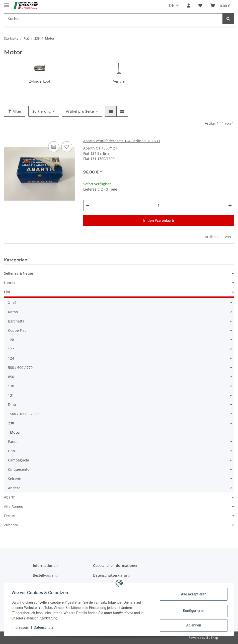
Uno (11, 451)
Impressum (21, 627)
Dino (12, 405)
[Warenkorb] (220, 6)
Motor (15, 432)
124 (11, 358)
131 (11, 395)
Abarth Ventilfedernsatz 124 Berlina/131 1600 (122, 141)
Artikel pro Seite (80, 111)
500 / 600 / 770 (20, 367)
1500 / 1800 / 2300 (23, 414)
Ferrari (10, 516)
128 (11, 340)
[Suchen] (113, 19)
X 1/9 (12, 303)
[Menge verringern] (87, 205)
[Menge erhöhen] (230, 205)
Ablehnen (193, 625)
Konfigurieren (193, 611)
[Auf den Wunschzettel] (67, 147)
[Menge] (159, 205)
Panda (13, 442)
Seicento (15, 479)
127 (11, 349)
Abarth (10, 497)
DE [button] (171, 6)
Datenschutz (44, 627)
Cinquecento (19, 469)
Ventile (119, 81)
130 (11, 386)
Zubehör (11, 525)
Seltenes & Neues (19, 273)
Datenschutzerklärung (112, 575)
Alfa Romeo (14, 506)
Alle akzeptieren (193, 594)
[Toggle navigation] (7, 3)
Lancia (9, 283)
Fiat (7, 292)
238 (11, 423)
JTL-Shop (212, 638)
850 (11, 377)
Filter (15, 111)
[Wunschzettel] (200, 6)
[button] (189, 6)
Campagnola (19, 460)
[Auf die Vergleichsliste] (54, 147)
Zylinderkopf (40, 81)
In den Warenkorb (159, 220)
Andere (14, 488)
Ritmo (13, 312)
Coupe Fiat (17, 330)
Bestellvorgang (45, 575)
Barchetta (16, 321)
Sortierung (42, 111)
